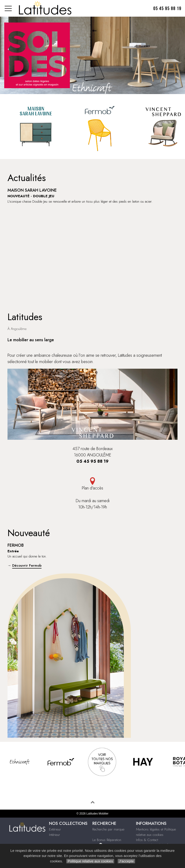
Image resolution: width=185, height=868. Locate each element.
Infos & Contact (147, 840)
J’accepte (126, 861)
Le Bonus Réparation (107, 840)
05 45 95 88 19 (167, 9)
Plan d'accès (92, 484)
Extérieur (55, 829)
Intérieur (55, 835)
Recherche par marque (108, 829)
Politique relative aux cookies (90, 861)
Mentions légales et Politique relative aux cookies (156, 832)
